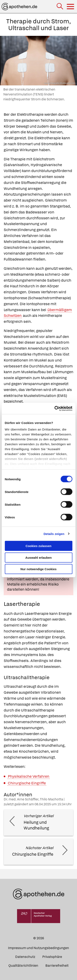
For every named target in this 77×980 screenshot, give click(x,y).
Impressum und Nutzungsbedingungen (38, 948)
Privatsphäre (52, 957)
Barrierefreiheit (57, 966)
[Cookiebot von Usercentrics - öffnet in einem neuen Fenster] (55, 408)
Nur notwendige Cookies (39, 569)
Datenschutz (25, 957)
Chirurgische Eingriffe (27, 783)
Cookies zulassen (39, 546)
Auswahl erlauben (38, 557)
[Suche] (60, 7)
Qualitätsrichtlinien (23, 966)
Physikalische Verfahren (29, 776)
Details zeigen (54, 534)
